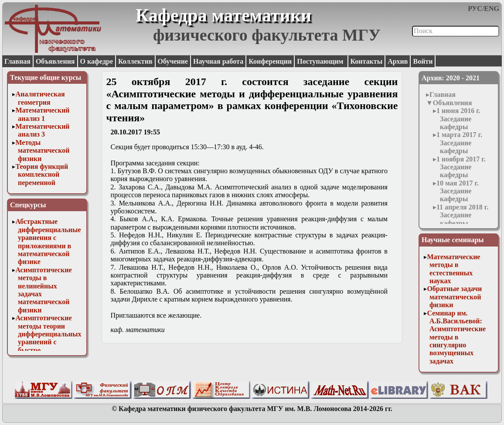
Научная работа (218, 61)
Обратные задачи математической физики (454, 297)
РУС (475, 9)
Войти (423, 61)
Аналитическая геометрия (40, 98)
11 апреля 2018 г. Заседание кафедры (462, 215)
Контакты (367, 61)
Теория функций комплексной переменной (42, 175)
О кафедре (97, 61)
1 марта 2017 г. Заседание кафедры (459, 143)
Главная (17, 61)
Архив (398, 61)
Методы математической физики (42, 151)
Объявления (55, 61)
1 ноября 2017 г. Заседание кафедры (461, 167)
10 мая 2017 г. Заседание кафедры (458, 191)
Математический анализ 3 (42, 130)
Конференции (270, 61)
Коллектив (135, 61)
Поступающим (321, 61)
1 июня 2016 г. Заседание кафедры (458, 119)
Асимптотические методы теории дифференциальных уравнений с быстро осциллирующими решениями (48, 342)
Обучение (173, 61)
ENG (492, 9)
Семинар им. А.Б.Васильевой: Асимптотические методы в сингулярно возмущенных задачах (456, 337)
